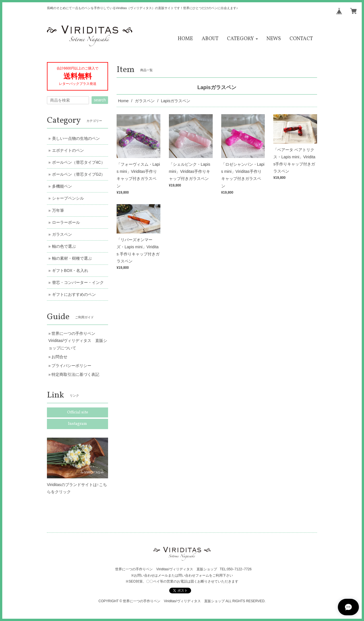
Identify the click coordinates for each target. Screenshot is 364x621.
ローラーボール (66, 222)
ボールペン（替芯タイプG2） (79, 174)
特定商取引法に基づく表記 (75, 374)
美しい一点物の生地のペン (76, 138)
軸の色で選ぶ (64, 246)
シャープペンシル (68, 198)
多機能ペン (62, 186)
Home (123, 101)
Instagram (77, 424)
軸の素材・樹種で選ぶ (72, 258)
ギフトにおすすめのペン (74, 294)
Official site (78, 412)
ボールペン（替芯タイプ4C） (78, 162)
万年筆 (58, 210)
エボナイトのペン (68, 150)
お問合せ (59, 357)
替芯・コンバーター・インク (78, 282)
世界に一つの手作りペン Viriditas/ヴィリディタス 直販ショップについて (78, 341)
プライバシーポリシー (71, 366)
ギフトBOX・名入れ (70, 270)
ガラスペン (145, 101)
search (100, 100)
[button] (242, 39)
